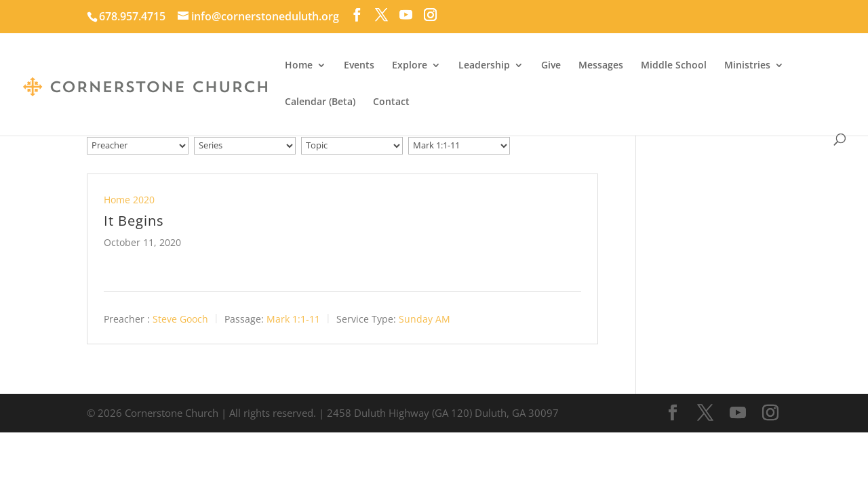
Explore (410, 66)
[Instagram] (430, 15)
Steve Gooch (180, 318)
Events (359, 66)
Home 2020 (129, 200)
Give (551, 66)
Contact (391, 102)
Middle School (674, 66)
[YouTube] (406, 15)
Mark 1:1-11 (293, 318)
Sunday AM (425, 318)
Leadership (484, 66)
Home (299, 66)
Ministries (747, 66)
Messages (601, 66)
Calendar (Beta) (320, 102)
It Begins (134, 221)
